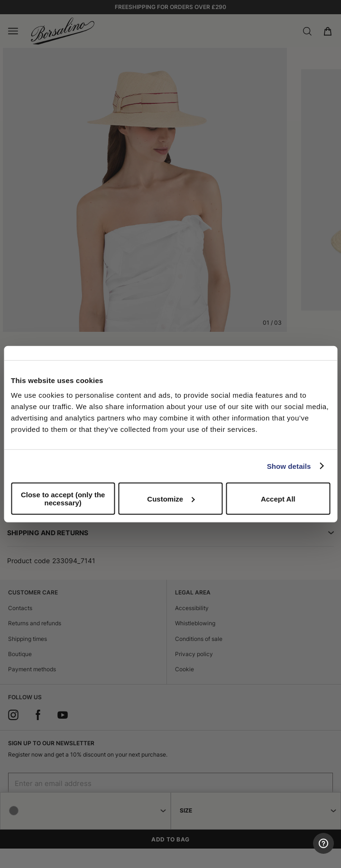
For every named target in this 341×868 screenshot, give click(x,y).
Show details (289, 466)
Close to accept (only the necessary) (63, 499)
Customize (171, 498)
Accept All (278, 498)
